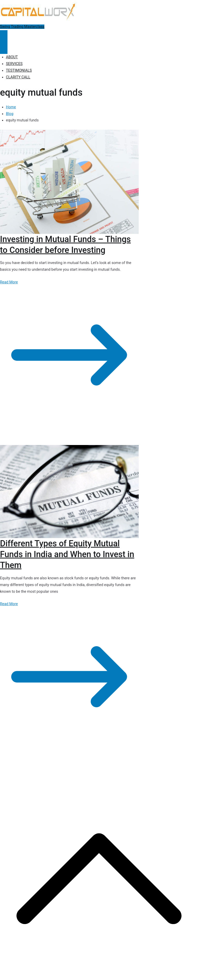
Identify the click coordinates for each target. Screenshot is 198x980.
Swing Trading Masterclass (22, 27)
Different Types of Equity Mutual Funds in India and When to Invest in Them (67, 554)
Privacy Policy (96, 770)
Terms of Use (141, 770)
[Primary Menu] (4, 36)
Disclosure (119, 770)
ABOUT (12, 57)
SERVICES (14, 64)
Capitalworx (40, 770)
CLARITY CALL (18, 77)
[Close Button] (4, 48)
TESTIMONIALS (19, 71)
